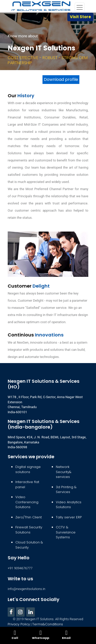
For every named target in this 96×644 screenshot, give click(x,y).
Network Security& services (64, 472)
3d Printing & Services (66, 490)
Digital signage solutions (28, 469)
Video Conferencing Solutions (27, 502)
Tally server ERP (69, 517)
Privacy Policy (19, 624)
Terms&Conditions (48, 624)
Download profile (61, 79)
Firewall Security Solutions (29, 530)
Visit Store (80, 17)
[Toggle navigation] (80, 7)
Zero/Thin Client (29, 517)
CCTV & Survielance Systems (66, 532)
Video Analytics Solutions (69, 505)
